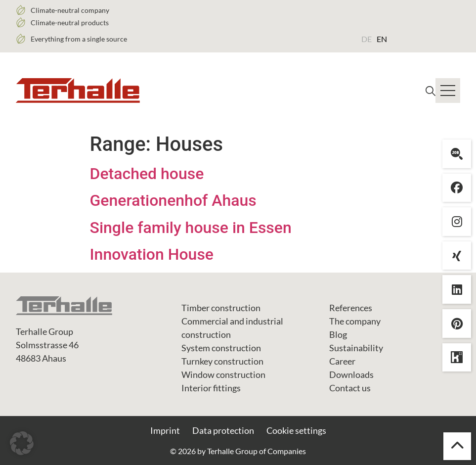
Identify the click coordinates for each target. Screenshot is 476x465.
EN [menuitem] (382, 39)
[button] (22, 443)
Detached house (147, 174)
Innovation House (152, 254)
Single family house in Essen (191, 228)
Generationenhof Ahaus (173, 200)
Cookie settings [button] (296, 430)
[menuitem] (367, 39)
